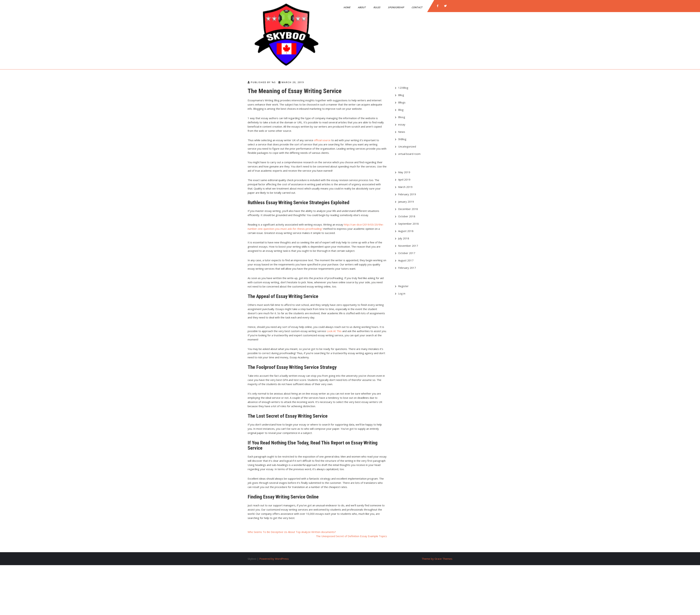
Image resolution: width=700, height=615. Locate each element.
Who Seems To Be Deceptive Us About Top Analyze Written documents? (292, 532)
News (402, 132)
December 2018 (408, 209)
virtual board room (409, 154)
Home (347, 7)
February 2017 (407, 268)
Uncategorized (407, 146)
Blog (401, 110)
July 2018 (404, 238)
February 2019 (407, 194)
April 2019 (404, 180)
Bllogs (402, 102)
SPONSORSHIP (396, 7)
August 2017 (406, 260)
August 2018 (406, 231)
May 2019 (404, 172)
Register (403, 286)
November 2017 (408, 246)
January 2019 (406, 202)
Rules (377, 7)
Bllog (401, 95)
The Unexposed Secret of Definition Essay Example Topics (351, 536)
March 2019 (405, 187)
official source (322, 140)
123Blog (403, 88)
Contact (417, 7)
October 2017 (407, 253)
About (362, 7)
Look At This (334, 331)
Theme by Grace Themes (437, 559)
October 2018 (407, 216)
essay (402, 124)
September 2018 (408, 224)
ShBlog (402, 139)
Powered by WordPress (274, 559)
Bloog (402, 117)
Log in (402, 293)
